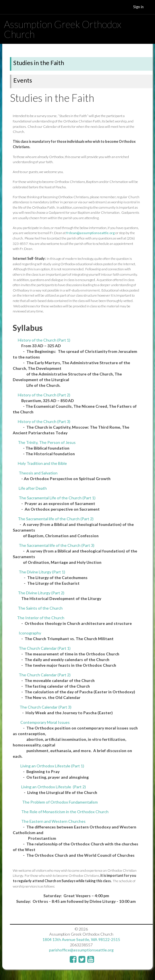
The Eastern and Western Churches (53, 821)
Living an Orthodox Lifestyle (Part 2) (54, 787)
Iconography (30, 633)
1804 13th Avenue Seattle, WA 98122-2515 (81, 939)
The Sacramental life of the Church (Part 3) (57, 545)
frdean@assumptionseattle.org (91, 233)
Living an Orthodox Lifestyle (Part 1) (52, 766)
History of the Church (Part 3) (44, 421)
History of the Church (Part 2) (44, 395)
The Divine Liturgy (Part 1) (42, 572)
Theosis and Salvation (38, 473)
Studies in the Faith (39, 63)
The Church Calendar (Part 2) (45, 675)
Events (23, 80)
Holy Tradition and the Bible (42, 463)
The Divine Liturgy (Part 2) (41, 593)
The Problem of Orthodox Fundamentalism (60, 802)
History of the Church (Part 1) (44, 340)
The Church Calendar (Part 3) (45, 707)
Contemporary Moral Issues (45, 722)
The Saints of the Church (40, 608)
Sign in (138, 7)
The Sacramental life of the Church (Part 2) (56, 519)
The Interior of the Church (41, 618)
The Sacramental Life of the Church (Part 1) (57, 498)
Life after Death (33, 488)
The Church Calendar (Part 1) (45, 648)
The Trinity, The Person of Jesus (47, 442)
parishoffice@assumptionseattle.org (81, 950)
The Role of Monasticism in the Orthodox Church (65, 812)
